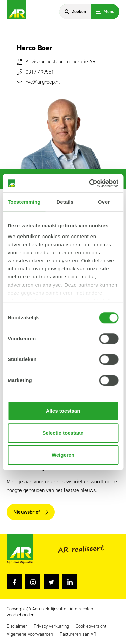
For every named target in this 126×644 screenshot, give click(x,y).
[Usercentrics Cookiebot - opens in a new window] (90, 183)
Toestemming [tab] (24, 202)
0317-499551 (40, 72)
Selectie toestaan (63, 433)
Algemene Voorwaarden (30, 634)
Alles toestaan (63, 411)
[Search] (75, 12)
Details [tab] (65, 202)
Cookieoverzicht (91, 626)
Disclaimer (17, 626)
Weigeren (63, 455)
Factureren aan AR (78, 634)
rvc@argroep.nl (43, 82)
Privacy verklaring (51, 626)
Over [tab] (104, 202)
